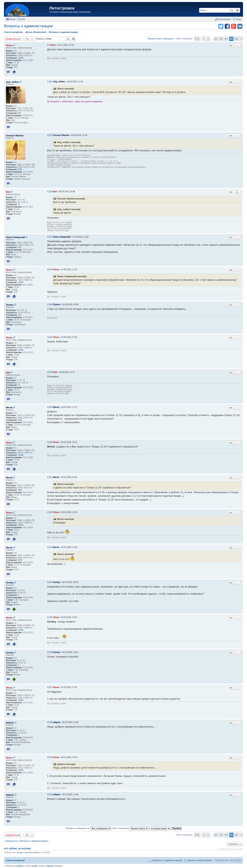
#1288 (50, 372)
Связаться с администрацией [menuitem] (167, 860)
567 (19, 113)
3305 (20, 420)
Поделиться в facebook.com (227, 26)
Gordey (10, 583)
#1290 (50, 442)
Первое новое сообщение (161, 39)
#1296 (50, 652)
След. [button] (241, 39)
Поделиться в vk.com (240, 26)
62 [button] (216, 39)
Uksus (9, 45)
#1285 (50, 270)
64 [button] (226, 39)
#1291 (50, 477)
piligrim (10, 723)
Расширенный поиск (237, 10)
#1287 (50, 337)
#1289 (50, 407)
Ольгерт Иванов (15, 136)
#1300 (50, 795)
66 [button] (236, 39)
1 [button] (208, 39)
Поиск (232, 10)
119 (19, 315)
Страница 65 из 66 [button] (197, 39)
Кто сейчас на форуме (17, 849)
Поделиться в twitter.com (221, 26)
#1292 (50, 512)
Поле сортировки (130, 828)
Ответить (12, 39)
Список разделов (15, 860)
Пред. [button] (204, 39)
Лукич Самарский (15, 237)
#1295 (50, 617)
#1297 (50, 687)
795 (19, 247)
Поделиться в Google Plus (234, 26)
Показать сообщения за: (88, 828)
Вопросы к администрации (28, 26)
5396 (20, 169)
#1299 (50, 757)
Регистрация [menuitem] (225, 19)
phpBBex (20, 866)
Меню (13, 19)
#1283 (50, 192)
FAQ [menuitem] (23, 19)
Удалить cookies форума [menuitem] (200, 860)
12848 (21, 58)
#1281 (50, 82)
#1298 (50, 722)
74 (19, 204)
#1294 (50, 582)
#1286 (50, 305)
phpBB (34, 866)
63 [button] (221, 39)
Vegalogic (50, 866)
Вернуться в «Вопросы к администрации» (27, 841)
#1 (48, 45)
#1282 (50, 135)
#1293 (50, 547)
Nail (8, 192)
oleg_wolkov (12, 82)
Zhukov (10, 305)
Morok (9, 407)
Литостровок (62, 8)
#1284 (50, 237)
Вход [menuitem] (238, 19)
